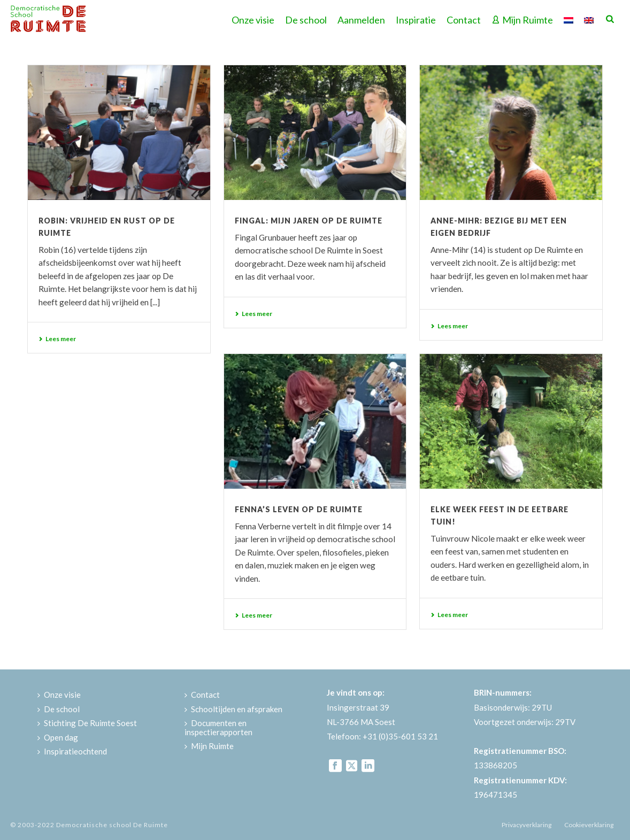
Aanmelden (361, 20)
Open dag (58, 737)
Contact (464, 20)
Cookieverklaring (589, 825)
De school (306, 20)
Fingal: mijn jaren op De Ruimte (309, 221)
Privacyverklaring (527, 825)
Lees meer (57, 339)
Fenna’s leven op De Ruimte (299, 509)
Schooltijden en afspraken (233, 709)
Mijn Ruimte (522, 20)
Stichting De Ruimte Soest (87, 723)
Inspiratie (416, 20)
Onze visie (253, 20)
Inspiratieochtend (72, 751)
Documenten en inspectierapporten (218, 727)
